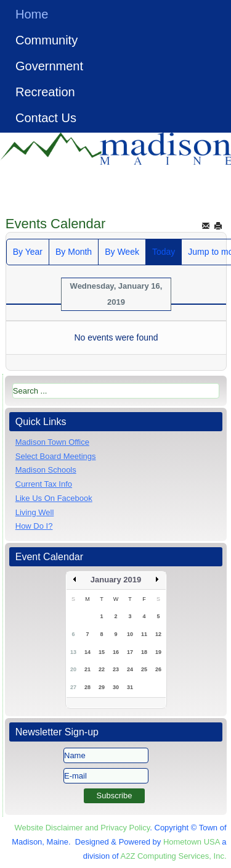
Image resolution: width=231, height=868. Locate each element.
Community (47, 40)
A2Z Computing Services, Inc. (174, 856)
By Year (28, 252)
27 (73, 687)
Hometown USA (192, 842)
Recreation (45, 92)
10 (130, 634)
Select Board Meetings (56, 456)
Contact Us (46, 118)
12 (158, 634)
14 (87, 652)
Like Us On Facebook (54, 498)
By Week (122, 252)
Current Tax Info (44, 484)
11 (144, 634)
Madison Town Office (52, 442)
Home (32, 14)
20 (73, 669)
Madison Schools (46, 470)
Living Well (35, 512)
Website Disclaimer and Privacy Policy (82, 828)
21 (87, 669)
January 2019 (116, 580)
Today (164, 252)
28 (87, 687)
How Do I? (34, 526)
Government (49, 66)
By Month (74, 252)
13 (73, 652)
